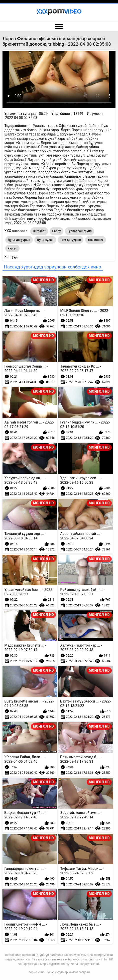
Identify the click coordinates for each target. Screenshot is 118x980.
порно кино (37, 972)
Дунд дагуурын (19, 240)
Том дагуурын (71, 240)
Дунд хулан (45, 240)
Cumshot (39, 231)
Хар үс (13, 248)
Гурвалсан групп (80, 231)
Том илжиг (96, 240)
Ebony (56, 231)
